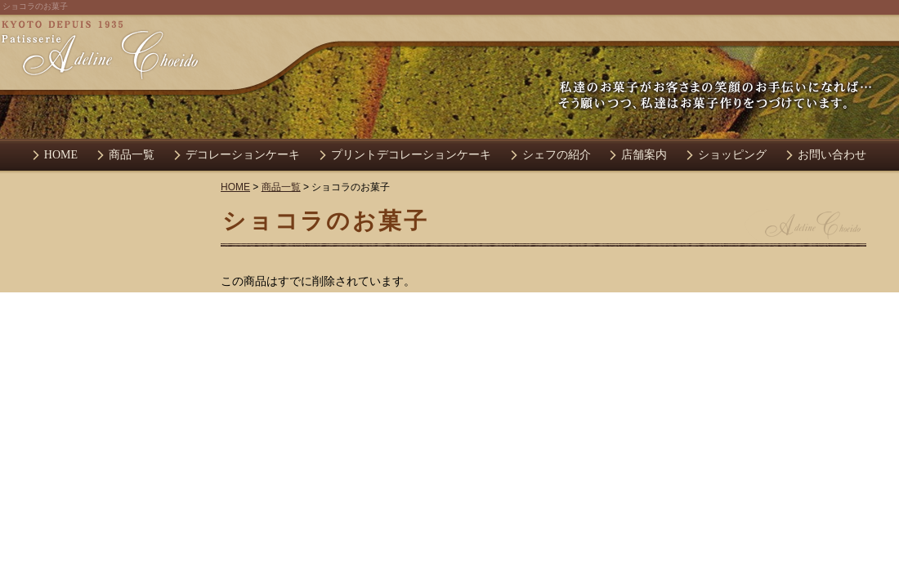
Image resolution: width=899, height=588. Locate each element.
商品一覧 (132, 155)
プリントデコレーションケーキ (411, 155)
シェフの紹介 (557, 155)
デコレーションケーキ (243, 155)
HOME (61, 155)
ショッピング (732, 155)
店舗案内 (644, 155)
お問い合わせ (832, 155)
